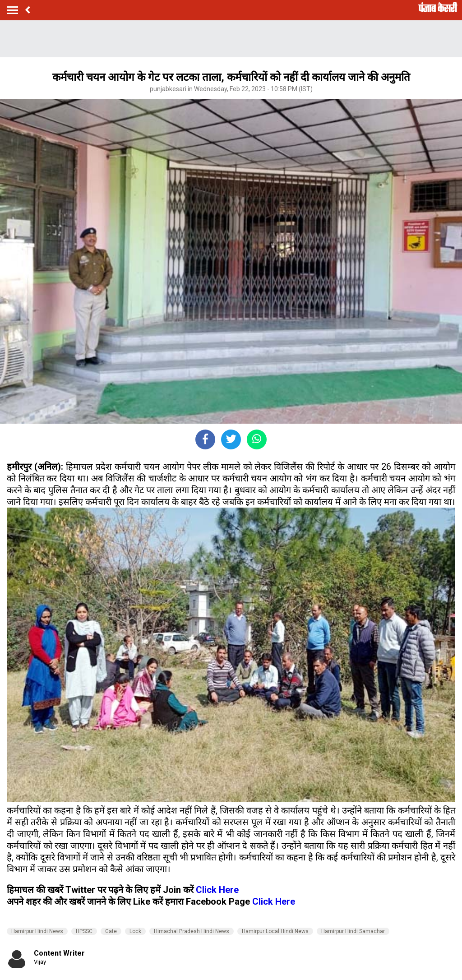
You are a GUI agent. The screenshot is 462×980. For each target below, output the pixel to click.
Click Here (217, 890)
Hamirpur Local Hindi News (275, 931)
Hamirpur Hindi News (37, 931)
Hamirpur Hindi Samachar (353, 931)
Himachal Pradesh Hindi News (192, 931)
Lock (135, 931)
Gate (111, 931)
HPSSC (84, 931)
